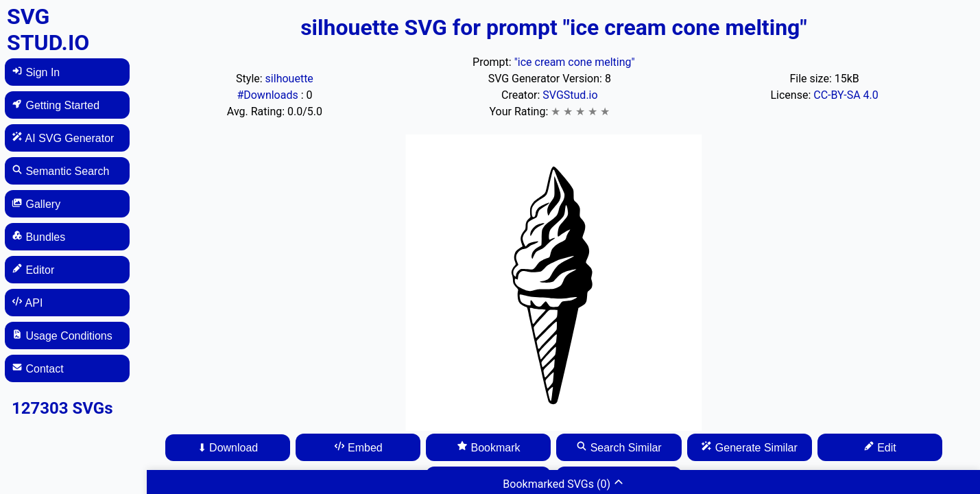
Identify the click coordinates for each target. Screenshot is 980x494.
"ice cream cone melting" (575, 62)
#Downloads (268, 95)
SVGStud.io (570, 95)
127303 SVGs (62, 408)
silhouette (289, 79)
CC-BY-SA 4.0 (846, 95)
